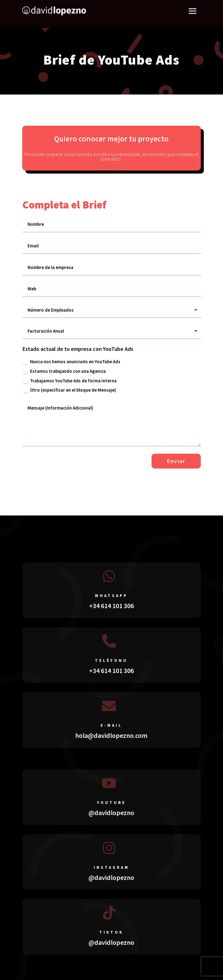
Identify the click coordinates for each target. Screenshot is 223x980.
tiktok (111, 932)
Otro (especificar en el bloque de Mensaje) (69, 390)
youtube (111, 803)
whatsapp (111, 596)
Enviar (176, 461)
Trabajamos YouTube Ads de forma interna (70, 381)
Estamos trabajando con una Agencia (64, 371)
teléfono (111, 660)
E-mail (111, 725)
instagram (111, 867)
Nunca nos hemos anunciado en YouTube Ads (71, 362)
